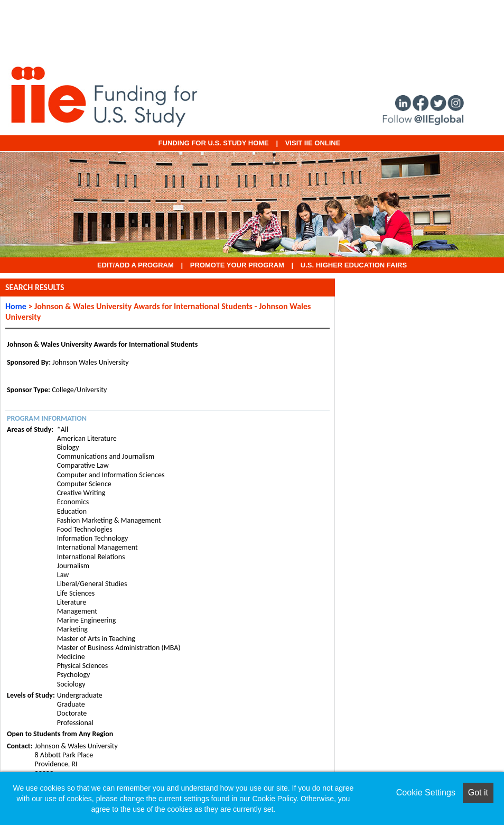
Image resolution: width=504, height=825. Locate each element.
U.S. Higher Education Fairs (354, 265)
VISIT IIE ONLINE (313, 143)
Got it (478, 792)
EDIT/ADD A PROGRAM (136, 265)
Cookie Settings (426, 792)
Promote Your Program (237, 265)
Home (16, 306)
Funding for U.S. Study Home (214, 143)
